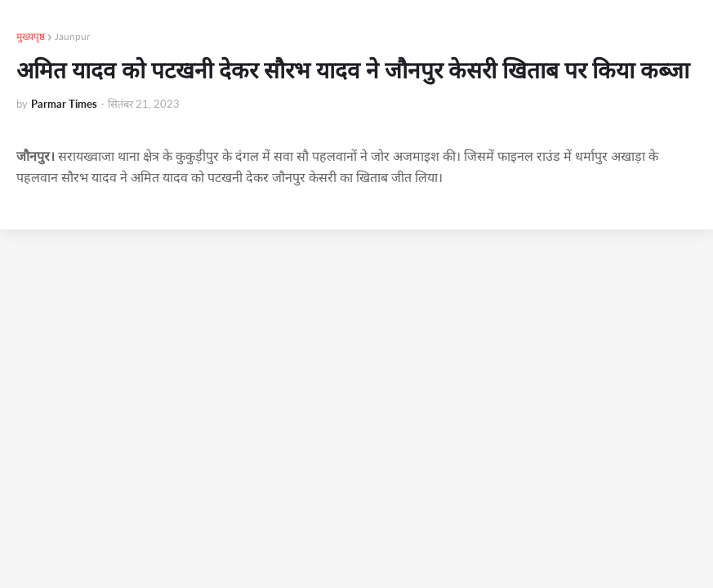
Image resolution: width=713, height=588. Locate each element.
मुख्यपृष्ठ (31, 36)
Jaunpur (72, 36)
